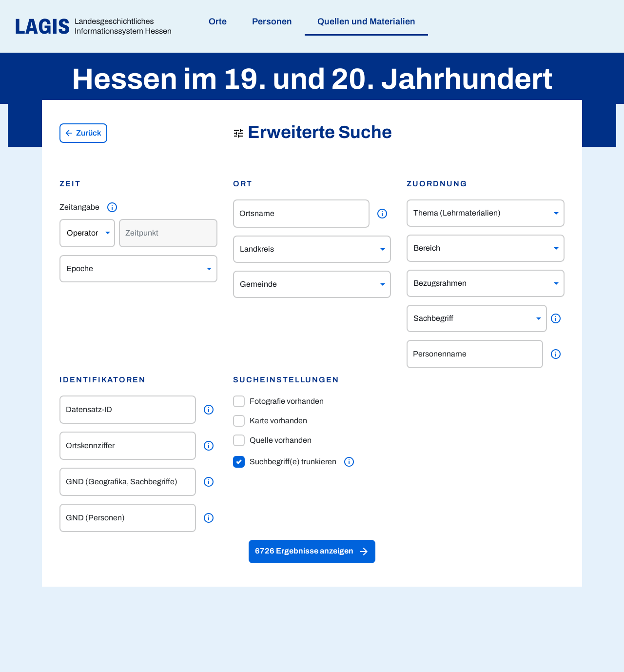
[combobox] (129, 269)
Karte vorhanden (270, 421)
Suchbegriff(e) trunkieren (285, 462)
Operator (82, 233)
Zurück (83, 133)
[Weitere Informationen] (112, 207)
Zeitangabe (79, 207)
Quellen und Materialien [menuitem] (366, 21)
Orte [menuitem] (218, 21)
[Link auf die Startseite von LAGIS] (97, 27)
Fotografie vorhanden (278, 401)
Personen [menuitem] (272, 21)
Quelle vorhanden (272, 440)
